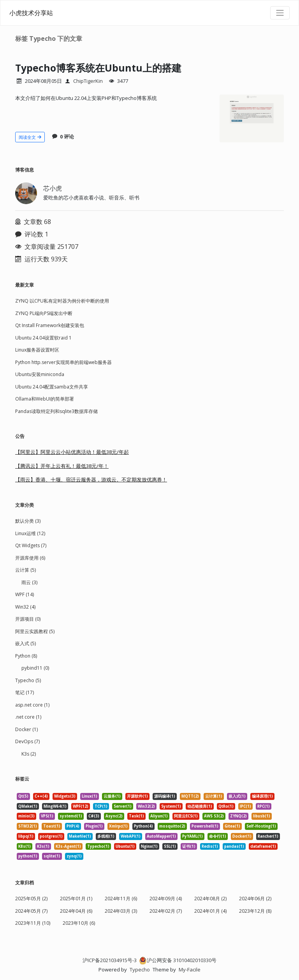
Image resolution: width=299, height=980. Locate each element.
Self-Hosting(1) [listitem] (261, 826)
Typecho (140, 969)
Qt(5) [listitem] (23, 796)
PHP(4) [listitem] (73, 826)
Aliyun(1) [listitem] (159, 816)
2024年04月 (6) (76, 911)
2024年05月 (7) (31, 911)
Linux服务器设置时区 (37, 350)
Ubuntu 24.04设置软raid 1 (43, 338)
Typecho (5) (28, 680)
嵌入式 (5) (26, 643)
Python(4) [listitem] (143, 826)
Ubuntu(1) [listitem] (125, 846)
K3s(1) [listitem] (43, 846)
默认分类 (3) (28, 521)
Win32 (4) (25, 607)
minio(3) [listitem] (26, 816)
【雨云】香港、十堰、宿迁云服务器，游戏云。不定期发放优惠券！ (91, 479)
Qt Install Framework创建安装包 (50, 325)
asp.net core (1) (32, 705)
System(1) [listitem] (171, 806)
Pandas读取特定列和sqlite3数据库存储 (56, 411)
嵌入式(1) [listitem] (237, 796)
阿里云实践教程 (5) (35, 631)
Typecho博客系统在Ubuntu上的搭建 (107, 67)
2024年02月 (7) (166, 911)
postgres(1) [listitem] (51, 836)
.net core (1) (28, 717)
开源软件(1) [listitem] (137, 796)
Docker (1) (26, 729)
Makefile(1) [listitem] (80, 836)
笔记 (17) (25, 692)
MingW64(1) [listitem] (55, 806)
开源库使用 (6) (30, 558)
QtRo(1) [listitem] (226, 806)
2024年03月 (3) (121, 911)
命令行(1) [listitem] (218, 836)
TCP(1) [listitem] (101, 806)
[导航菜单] (280, 13)
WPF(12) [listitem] (81, 806)
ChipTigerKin (88, 81)
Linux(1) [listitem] (90, 796)
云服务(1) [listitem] (112, 796)
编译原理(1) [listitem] (262, 796)
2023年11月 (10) (33, 923)
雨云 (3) (29, 582)
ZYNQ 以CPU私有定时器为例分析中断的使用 (62, 301)
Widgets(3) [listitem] (65, 796)
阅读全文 (30, 137)
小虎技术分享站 (31, 13)
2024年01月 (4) (210, 911)
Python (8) (26, 656)
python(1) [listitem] (28, 856)
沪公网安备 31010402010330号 (178, 960)
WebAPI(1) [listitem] (131, 836)
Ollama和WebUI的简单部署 (45, 399)
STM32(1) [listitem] (28, 826)
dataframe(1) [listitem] (263, 846)
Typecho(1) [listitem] (98, 846)
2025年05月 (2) (31, 899)
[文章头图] (252, 119)
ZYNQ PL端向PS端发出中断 (44, 313)
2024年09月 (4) (166, 899)
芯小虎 (53, 188)
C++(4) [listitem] (41, 796)
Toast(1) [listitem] (52, 826)
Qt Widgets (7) (31, 545)
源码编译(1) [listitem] (165, 796)
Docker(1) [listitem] (242, 836)
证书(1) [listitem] (189, 846)
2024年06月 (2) (255, 899)
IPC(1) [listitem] (245, 806)
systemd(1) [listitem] (71, 816)
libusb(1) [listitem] (262, 816)
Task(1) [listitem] (136, 816)
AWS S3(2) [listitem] (214, 816)
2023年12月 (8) (255, 911)
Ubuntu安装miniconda (40, 374)
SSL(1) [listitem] (170, 846)
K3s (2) (29, 754)
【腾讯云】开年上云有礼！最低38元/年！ (62, 466)
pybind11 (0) (35, 668)
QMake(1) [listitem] (28, 806)
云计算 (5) (26, 570)
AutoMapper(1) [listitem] (161, 836)
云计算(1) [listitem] (214, 796)
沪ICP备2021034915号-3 (110, 960)
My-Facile (190, 969)
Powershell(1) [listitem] (205, 826)
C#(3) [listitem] (94, 816)
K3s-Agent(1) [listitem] (68, 846)
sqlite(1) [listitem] (52, 856)
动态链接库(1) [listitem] (200, 806)
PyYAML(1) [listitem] (193, 836)
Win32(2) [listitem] (146, 806)
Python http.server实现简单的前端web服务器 (63, 362)
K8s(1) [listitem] (25, 846)
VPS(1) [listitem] (47, 816)
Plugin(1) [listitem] (94, 826)
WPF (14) (25, 594)
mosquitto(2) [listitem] (172, 826)
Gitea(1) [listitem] (232, 826)
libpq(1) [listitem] (26, 836)
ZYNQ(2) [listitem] (238, 816)
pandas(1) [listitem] (234, 846)
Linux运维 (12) (30, 533)
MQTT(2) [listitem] (190, 796)
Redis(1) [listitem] (210, 846)
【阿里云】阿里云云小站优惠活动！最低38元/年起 (72, 452)
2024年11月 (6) (121, 899)
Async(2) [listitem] (114, 816)
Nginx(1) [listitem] (149, 846)
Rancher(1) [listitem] (268, 836)
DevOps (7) (27, 741)
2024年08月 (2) (210, 899)
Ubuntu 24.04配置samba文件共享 (52, 387)
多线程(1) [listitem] (106, 836)
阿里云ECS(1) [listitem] (186, 816)
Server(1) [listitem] (123, 806)
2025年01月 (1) (76, 899)
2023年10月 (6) (79, 923)
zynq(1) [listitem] (74, 856)
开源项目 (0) (28, 619)
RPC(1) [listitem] (264, 806)
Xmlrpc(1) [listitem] (118, 826)
